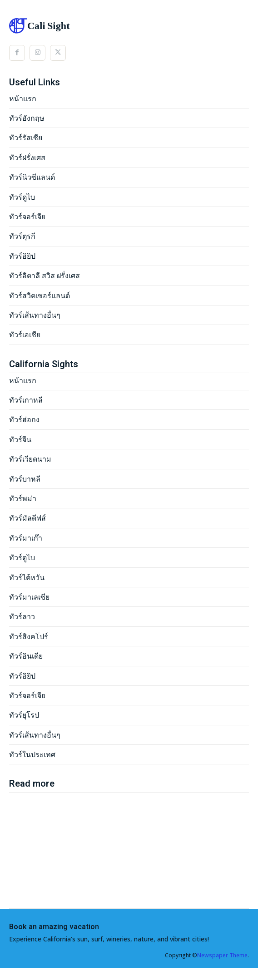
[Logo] (129, 26)
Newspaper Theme (222, 955)
